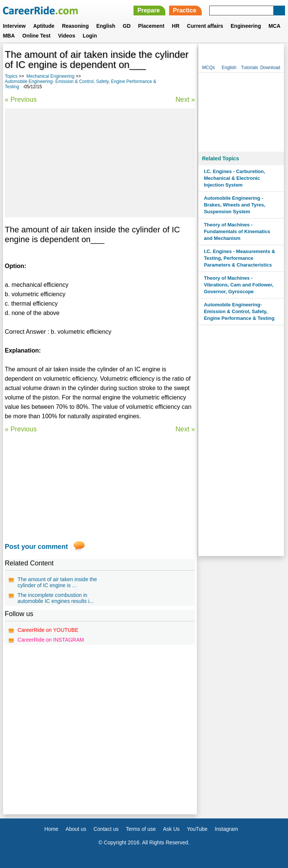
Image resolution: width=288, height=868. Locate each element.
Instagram (226, 829)
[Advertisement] (100, 163)
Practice (184, 10)
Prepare (148, 10)
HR (175, 26)
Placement (151, 26)
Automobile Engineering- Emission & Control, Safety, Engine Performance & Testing (239, 311)
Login (90, 36)
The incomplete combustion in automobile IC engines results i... (56, 598)
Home (51, 829)
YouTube (197, 829)
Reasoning (75, 26)
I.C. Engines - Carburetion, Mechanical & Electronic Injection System (235, 178)
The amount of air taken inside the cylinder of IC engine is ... (57, 582)
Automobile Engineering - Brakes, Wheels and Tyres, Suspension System (235, 205)
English (106, 26)
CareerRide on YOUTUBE (48, 630)
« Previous (21, 99)
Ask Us (171, 829)
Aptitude (44, 26)
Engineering (246, 26)
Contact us (106, 829)
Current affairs (205, 26)
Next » (185, 99)
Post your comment (36, 547)
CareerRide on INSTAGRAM (51, 640)
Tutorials (250, 68)
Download (270, 68)
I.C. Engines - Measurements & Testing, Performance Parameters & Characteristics (240, 258)
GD (127, 26)
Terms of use (141, 829)
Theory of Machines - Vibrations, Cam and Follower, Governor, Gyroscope (239, 285)
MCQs (208, 68)
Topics (11, 76)
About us (76, 829)
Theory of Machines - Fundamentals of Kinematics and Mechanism (237, 231)
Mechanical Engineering (50, 76)
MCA (274, 26)
